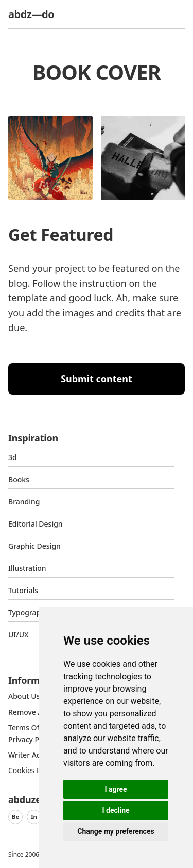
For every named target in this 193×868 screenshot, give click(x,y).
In (34, 817)
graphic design (34, 546)
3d (13, 457)
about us (24, 696)
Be (15, 817)
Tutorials (23, 590)
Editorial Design (36, 524)
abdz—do (31, 14)
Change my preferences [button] (116, 831)
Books (19, 479)
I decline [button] (116, 810)
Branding (24, 502)
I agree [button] (116, 789)
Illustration (27, 568)
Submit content (97, 379)
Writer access (31, 755)
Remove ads (29, 712)
